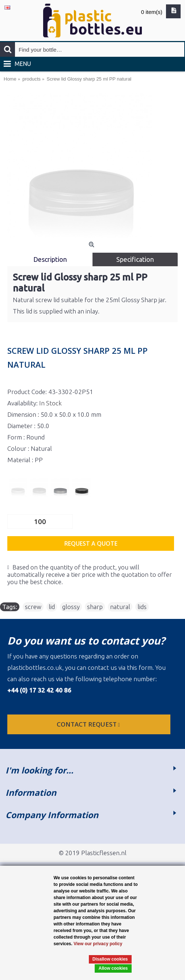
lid (52, 607)
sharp (95, 607)
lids (142, 607)
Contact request (89, 724)
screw (33, 607)
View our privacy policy (98, 944)
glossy (71, 607)
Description (50, 259)
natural (120, 607)
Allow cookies (113, 968)
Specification (135, 259)
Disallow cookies (110, 959)
